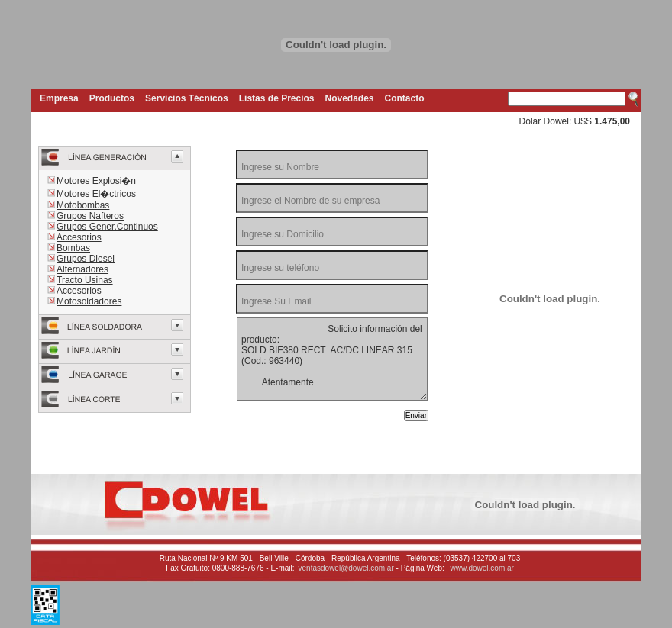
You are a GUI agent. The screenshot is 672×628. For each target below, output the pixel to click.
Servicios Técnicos (187, 98)
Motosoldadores (89, 301)
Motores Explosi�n (96, 181)
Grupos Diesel (86, 259)
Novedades (350, 98)
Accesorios (79, 237)
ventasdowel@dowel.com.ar (346, 568)
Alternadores (82, 269)
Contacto (405, 98)
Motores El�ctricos (96, 194)
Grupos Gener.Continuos (107, 227)
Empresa (59, 98)
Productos (112, 98)
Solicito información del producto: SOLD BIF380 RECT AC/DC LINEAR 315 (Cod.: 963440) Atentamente (332, 359)
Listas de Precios (277, 98)
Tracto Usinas (85, 280)
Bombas (73, 248)
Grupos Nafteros (90, 216)
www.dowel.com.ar (482, 568)
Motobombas (83, 205)
